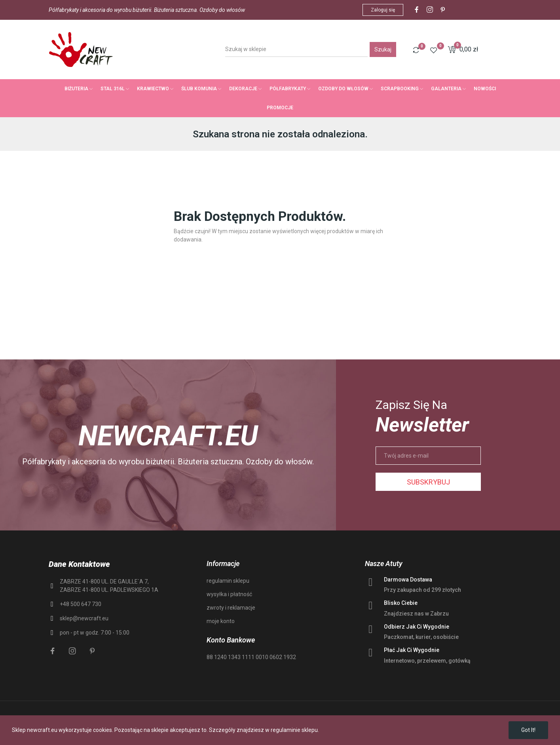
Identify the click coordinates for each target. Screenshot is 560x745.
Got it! (528, 730)
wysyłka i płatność (229, 594)
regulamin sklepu (228, 581)
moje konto (221, 621)
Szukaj (383, 49)
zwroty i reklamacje (231, 608)
